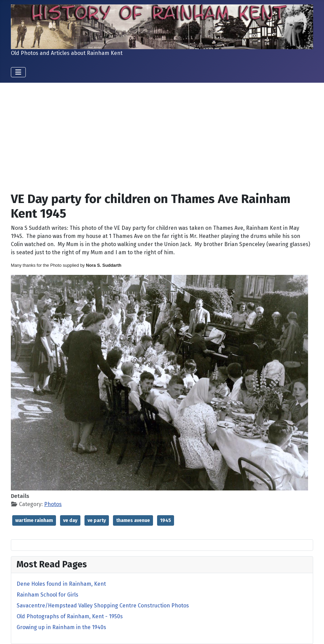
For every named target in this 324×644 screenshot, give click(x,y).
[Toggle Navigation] (18, 72)
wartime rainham (34, 520)
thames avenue (133, 520)
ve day (70, 520)
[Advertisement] (162, 139)
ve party (97, 520)
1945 (166, 520)
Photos (53, 504)
